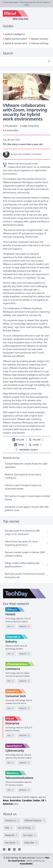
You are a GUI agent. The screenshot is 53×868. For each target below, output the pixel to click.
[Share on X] (34, 445)
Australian (15, 800)
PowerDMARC (26, 864)
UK (43, 800)
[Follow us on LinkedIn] (18, 440)
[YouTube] (14, 849)
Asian (6, 800)
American (8, 804)
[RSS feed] (19, 849)
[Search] (24, 61)
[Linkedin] (4, 849)
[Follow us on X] (35, 440)
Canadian (27, 800)
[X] (9, 849)
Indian (37, 800)
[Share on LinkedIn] (19, 445)
